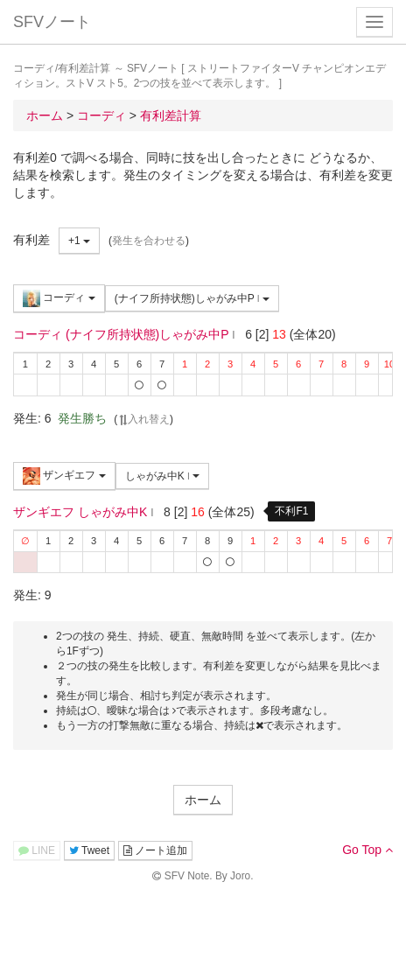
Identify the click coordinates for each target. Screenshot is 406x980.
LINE (37, 850)
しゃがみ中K (163, 476)
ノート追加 (155, 850)
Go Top (367, 850)
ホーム (203, 800)
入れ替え (143, 419)
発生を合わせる (149, 241)
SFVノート (52, 22)
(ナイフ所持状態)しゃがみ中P (192, 298)
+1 (79, 241)
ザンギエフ (64, 476)
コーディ (59, 298)
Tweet (89, 850)
